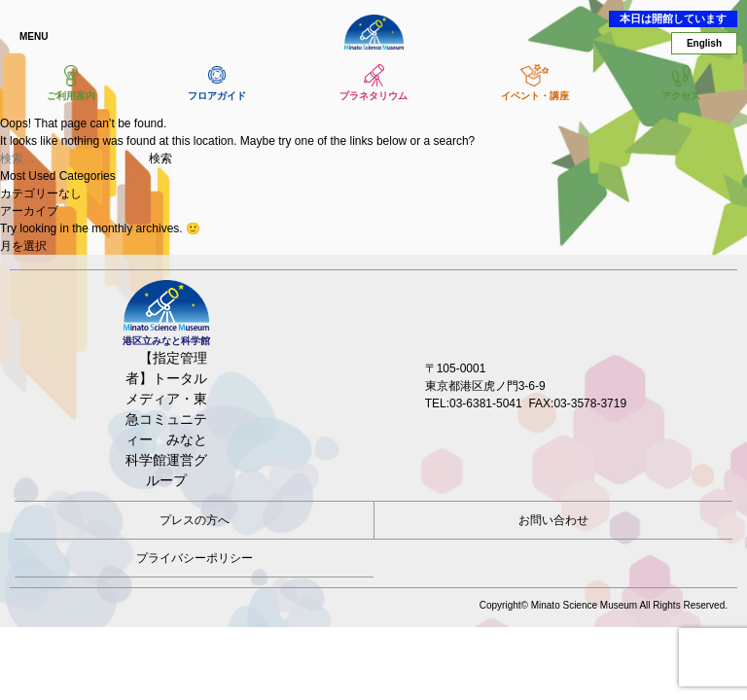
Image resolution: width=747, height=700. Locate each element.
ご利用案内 (71, 96)
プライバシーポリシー (195, 558)
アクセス (681, 96)
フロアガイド (217, 96)
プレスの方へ (195, 520)
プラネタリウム (373, 96)
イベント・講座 (535, 96)
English (704, 43)
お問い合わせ (553, 520)
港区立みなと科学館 (373, 32)
